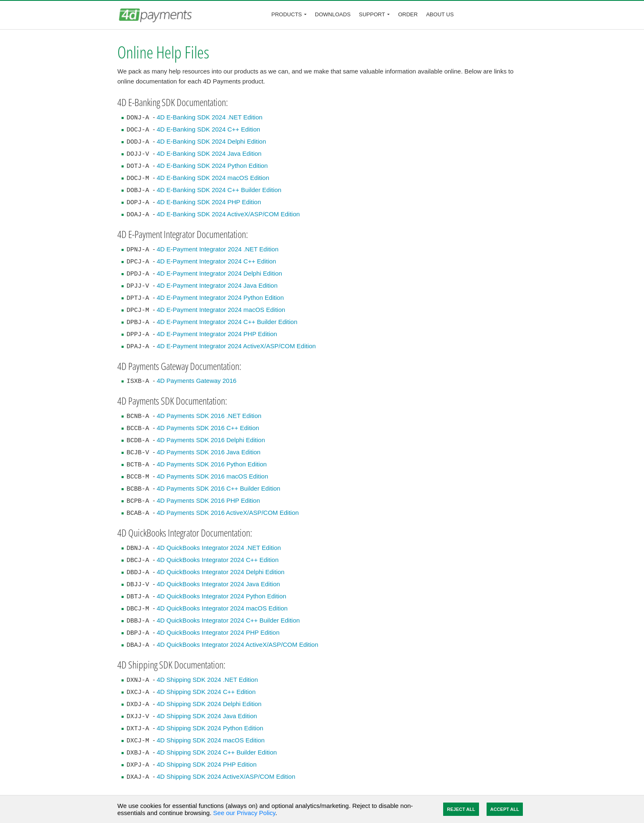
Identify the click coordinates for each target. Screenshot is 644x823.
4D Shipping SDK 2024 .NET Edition (207, 680)
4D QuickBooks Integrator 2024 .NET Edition (219, 548)
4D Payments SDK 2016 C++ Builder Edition (218, 488)
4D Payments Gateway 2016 (196, 381)
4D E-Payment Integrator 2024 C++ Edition (216, 261)
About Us (440, 14)
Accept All (505, 809)
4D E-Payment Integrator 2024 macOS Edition (221, 310)
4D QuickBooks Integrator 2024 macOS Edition (222, 608)
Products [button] (287, 14)
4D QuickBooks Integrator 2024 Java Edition (218, 584)
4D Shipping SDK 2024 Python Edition (210, 728)
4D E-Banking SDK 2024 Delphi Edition (211, 141)
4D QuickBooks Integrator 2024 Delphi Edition (221, 572)
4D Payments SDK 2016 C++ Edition (208, 428)
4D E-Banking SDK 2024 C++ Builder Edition (219, 190)
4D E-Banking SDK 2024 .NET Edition (209, 117)
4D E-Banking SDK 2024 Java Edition (209, 153)
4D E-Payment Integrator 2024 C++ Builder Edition (227, 322)
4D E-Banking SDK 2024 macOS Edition (213, 178)
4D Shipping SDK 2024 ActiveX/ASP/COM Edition (226, 776)
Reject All (461, 809)
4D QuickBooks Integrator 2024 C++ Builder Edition (228, 620)
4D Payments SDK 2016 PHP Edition (208, 500)
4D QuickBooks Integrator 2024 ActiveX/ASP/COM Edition (237, 644)
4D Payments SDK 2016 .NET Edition (209, 416)
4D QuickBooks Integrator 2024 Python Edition (221, 596)
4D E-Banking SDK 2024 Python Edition (212, 166)
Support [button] (372, 14)
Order (408, 14)
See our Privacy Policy (244, 813)
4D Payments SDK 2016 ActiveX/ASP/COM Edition (228, 513)
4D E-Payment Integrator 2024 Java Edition (217, 285)
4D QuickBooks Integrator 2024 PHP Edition (218, 632)
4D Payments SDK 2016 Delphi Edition (211, 440)
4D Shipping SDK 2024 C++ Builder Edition (217, 752)
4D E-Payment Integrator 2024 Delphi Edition (219, 273)
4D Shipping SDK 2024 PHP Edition (207, 764)
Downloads (333, 14)
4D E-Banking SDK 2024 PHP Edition (209, 202)
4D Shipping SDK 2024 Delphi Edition (209, 704)
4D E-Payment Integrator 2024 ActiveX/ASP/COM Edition (236, 346)
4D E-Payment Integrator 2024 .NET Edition (218, 249)
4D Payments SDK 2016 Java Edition (208, 452)
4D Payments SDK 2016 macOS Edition (212, 476)
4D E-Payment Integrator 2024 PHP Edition (217, 334)
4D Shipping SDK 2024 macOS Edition (210, 740)
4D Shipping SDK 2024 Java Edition (207, 716)
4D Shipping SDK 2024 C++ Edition (206, 692)
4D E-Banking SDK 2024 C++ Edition (208, 129)
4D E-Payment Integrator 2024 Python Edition (220, 298)
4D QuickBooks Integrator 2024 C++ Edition (218, 560)
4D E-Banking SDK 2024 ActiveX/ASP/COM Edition (228, 214)
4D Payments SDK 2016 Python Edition (212, 464)
